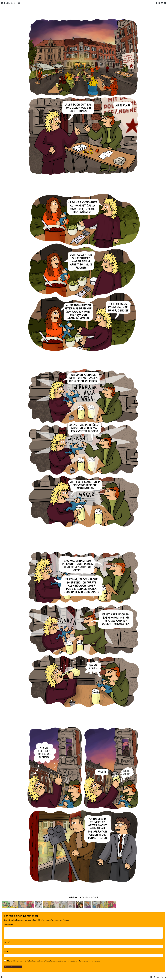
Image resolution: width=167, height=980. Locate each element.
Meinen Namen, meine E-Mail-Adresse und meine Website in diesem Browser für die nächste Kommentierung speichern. (53, 961)
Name (6, 943)
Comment (8, 925)
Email (6, 952)
